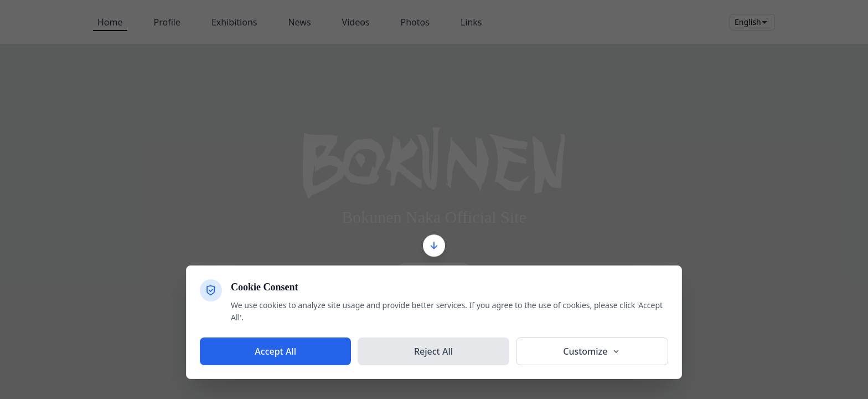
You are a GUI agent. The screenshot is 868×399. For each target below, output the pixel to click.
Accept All (275, 351)
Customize (592, 351)
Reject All (433, 351)
